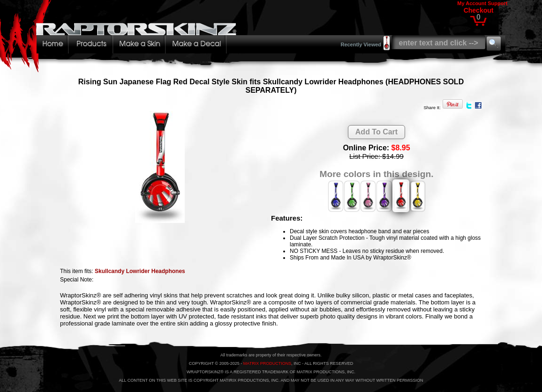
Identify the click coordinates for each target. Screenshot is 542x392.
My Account (472, 3)
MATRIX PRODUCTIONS (267, 363)
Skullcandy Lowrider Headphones (140, 271)
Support (497, 3)
